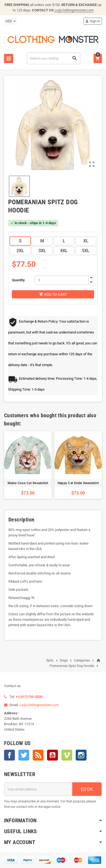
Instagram (81, 755)
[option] (28, 465)
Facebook (9, 755)
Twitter (24, 755)
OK (87, 789)
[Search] (54, 58)
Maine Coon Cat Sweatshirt (28, 483)
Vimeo (67, 755)
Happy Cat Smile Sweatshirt (78, 483)
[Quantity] (62, 280)
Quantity (18, 280)
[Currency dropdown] (11, 21)
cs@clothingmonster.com (74, 10)
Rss (38, 755)
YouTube (52, 755)
